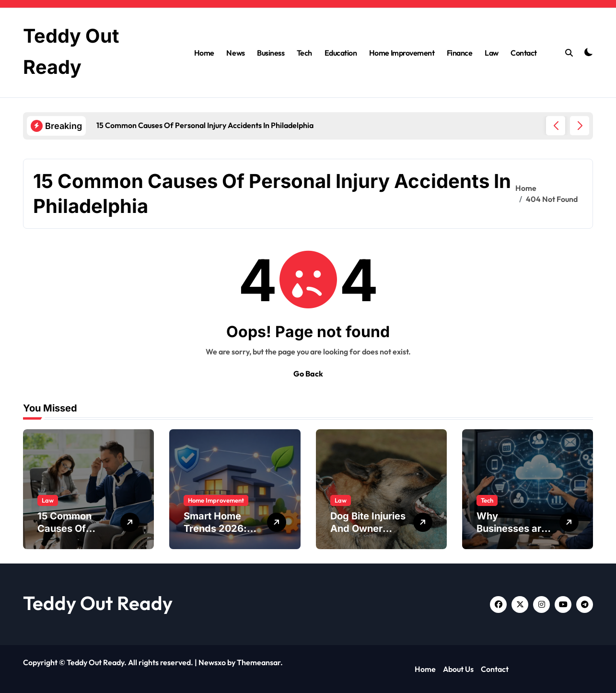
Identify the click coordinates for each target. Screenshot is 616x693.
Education (341, 52)
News (235, 52)
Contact (524, 52)
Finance (460, 52)
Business (271, 52)
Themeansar (259, 662)
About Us (458, 669)
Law (492, 52)
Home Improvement (402, 52)
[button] (580, 126)
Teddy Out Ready (98, 603)
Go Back (308, 374)
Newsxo (212, 662)
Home (204, 52)
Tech (304, 52)
